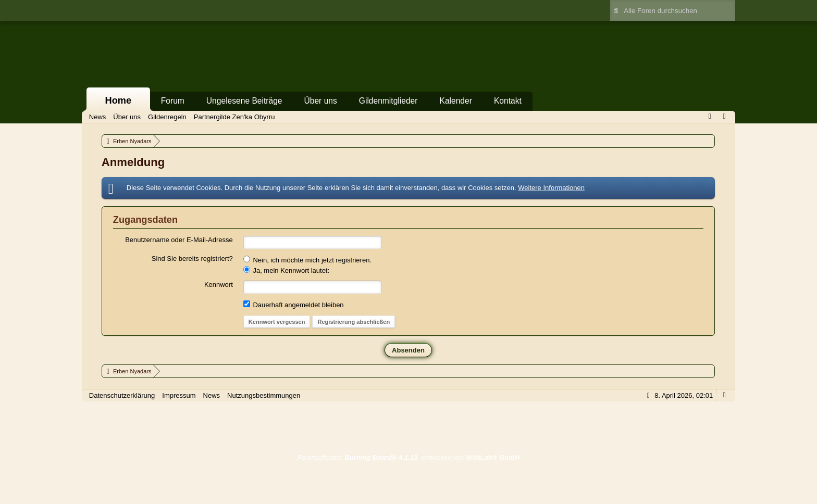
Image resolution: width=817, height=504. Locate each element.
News (212, 395)
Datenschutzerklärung (122, 395)
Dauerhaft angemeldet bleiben (294, 305)
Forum (173, 101)
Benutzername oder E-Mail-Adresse (179, 240)
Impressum (179, 395)
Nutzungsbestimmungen (264, 395)
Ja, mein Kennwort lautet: (286, 270)
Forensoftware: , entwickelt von (408, 457)
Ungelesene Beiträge (244, 101)
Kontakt (508, 101)
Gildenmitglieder (388, 101)
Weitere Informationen (551, 188)
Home (119, 100)
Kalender (455, 101)
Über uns (321, 101)
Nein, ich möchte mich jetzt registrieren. (307, 260)
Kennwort (219, 285)
